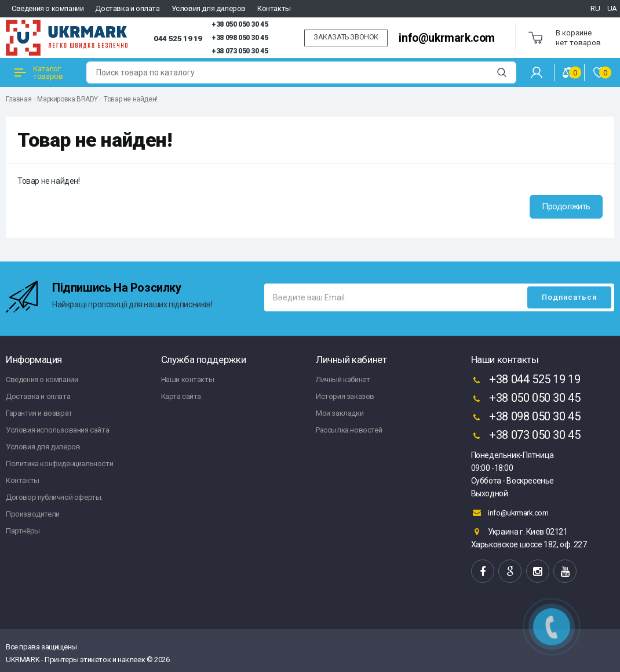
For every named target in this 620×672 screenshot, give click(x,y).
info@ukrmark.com (447, 38)
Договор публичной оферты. (54, 497)
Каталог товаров (39, 72)
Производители (33, 514)
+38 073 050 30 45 (240, 51)
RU (595, 8)
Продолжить (566, 206)
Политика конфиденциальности (59, 464)
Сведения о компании (48, 8)
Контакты (274, 8)
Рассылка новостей (349, 430)
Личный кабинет (343, 379)
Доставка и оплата (127, 8)
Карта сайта (181, 396)
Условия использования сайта (57, 430)
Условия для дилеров (209, 8)
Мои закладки (340, 413)
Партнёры (23, 531)
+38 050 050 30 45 (240, 24)
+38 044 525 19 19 (526, 380)
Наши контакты (188, 379)
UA (612, 8)
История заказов (345, 396)
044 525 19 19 (178, 38)
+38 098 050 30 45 (240, 38)
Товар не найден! (131, 99)
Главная (19, 99)
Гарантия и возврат (39, 413)
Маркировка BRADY (68, 99)
